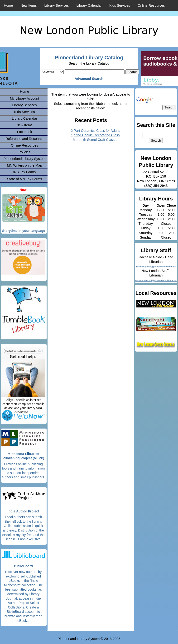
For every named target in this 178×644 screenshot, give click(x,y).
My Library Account (24, 98)
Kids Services (120, 5)
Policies (24, 152)
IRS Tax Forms (25, 172)
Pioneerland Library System (25, 159)
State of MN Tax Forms (25, 179)
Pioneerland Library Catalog (89, 58)
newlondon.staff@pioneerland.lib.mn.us (156, 280)
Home (8, 5)
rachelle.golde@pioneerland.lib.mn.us (156, 267)
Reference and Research (24, 139)
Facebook (24, 132)
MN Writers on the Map (24, 165)
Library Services (56, 5)
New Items (29, 5)
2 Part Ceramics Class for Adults (95, 131)
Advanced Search (89, 79)
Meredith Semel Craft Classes (95, 140)
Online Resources (151, 5)
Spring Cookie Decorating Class (96, 135)
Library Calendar (89, 5)
